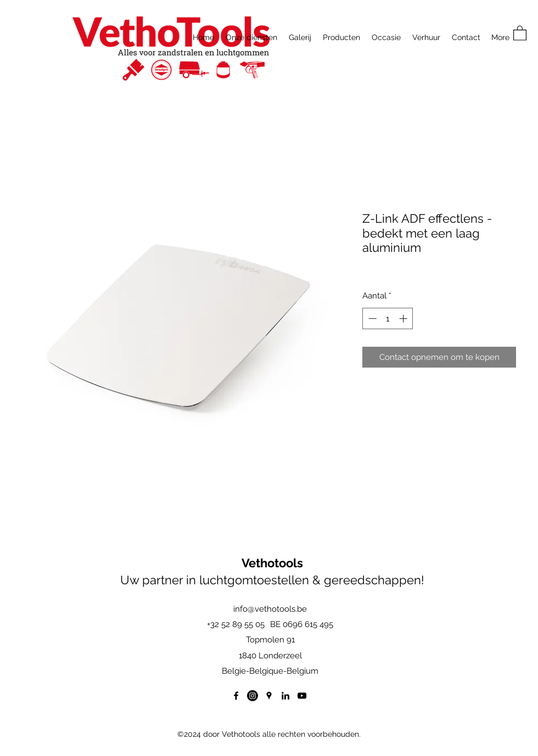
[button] (520, 33)
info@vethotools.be (270, 609)
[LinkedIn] (285, 696)
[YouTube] (302, 696)
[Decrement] (371, 318)
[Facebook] (236, 696)
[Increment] (404, 318)
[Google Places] (269, 696)
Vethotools (272, 563)
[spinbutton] (388, 318)
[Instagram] (253, 696)
